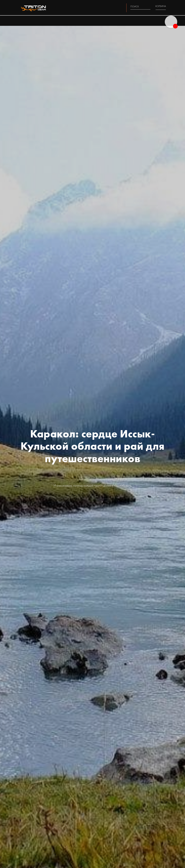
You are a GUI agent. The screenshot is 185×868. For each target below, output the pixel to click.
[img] (149, 6)
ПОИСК (135, 6)
